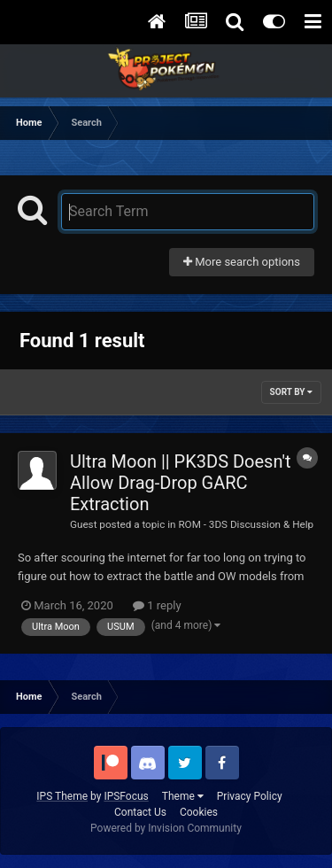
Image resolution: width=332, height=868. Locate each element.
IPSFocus (126, 796)
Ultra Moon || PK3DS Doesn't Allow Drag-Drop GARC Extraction (181, 483)
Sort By (291, 392)
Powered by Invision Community (166, 828)
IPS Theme (62, 796)
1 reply (157, 605)
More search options (242, 262)
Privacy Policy (250, 796)
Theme (183, 796)
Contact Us (140, 812)
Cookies (199, 812)
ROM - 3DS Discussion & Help (246, 524)
